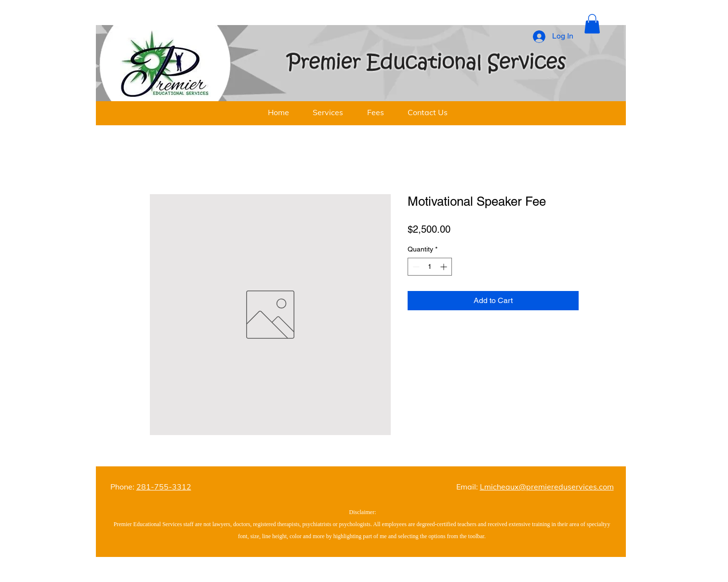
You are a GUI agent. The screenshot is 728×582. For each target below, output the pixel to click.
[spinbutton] (430, 267)
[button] (592, 24)
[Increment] (444, 267)
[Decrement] (415, 267)
